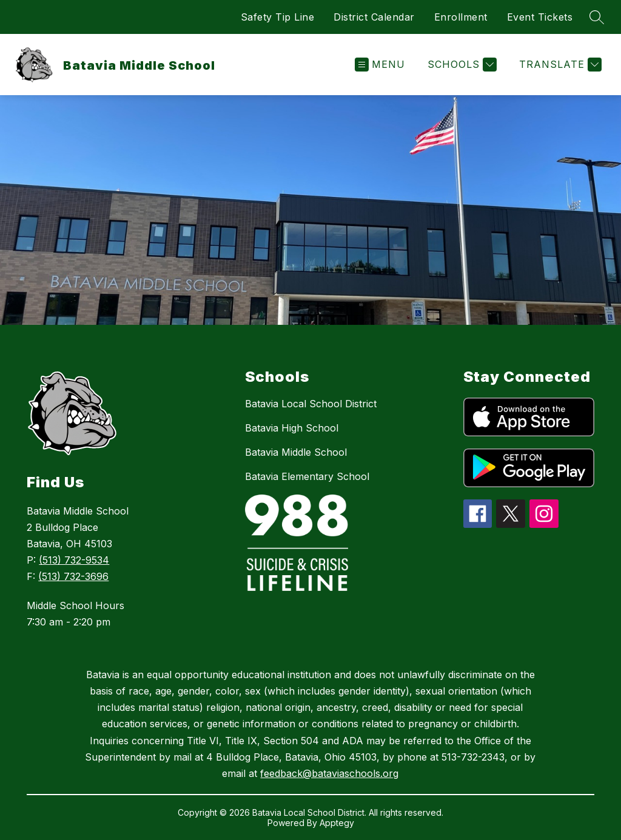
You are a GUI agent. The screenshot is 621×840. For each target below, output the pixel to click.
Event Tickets (540, 17)
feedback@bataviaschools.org (329, 773)
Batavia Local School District (311, 404)
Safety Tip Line (278, 17)
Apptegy (337, 823)
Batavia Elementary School (307, 476)
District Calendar (374, 17)
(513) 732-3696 (73, 576)
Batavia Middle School (296, 452)
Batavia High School (292, 428)
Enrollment (461, 17)
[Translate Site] (559, 65)
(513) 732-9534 (74, 560)
